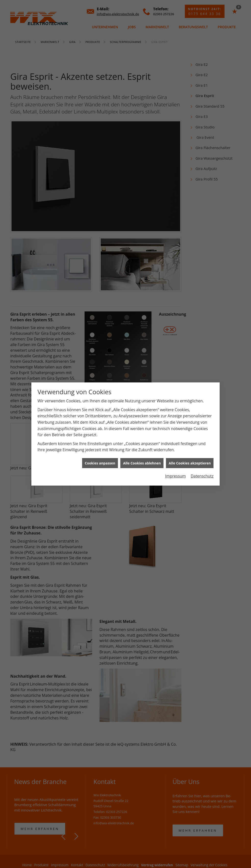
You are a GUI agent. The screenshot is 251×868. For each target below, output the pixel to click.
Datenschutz (202, 442)
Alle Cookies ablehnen (142, 429)
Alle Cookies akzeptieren (190, 429)
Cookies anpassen (100, 429)
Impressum (175, 442)
